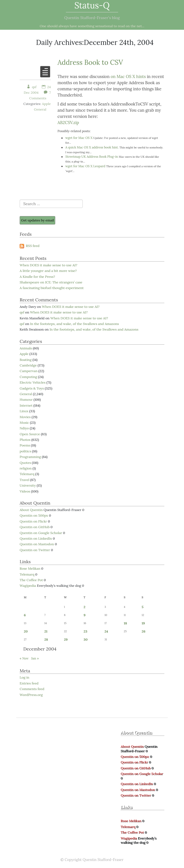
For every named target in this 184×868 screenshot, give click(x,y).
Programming (30, 457)
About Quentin (31, 510)
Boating (26, 360)
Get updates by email (37, 220)
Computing (28, 377)
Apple (46, 104)
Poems (25, 445)
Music (24, 422)
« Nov (24, 658)
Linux (24, 411)
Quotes (25, 463)
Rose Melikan (30, 568)
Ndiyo (24, 428)
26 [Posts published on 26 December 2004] (143, 631)
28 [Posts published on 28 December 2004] (46, 639)
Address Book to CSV (90, 62)
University (28, 485)
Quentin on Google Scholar (41, 533)
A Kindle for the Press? (37, 277)
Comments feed (32, 689)
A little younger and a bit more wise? (48, 271)
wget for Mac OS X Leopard (85, 166)
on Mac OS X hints (128, 76)
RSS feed (30, 246)
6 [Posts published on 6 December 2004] (25, 615)
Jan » (35, 658)
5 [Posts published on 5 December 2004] (142, 607)
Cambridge (28, 365)
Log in (24, 677)
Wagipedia (28, 586)
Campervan (29, 371)
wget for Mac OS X (79, 138)
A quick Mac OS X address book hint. (92, 147)
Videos (25, 491)
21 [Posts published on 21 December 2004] (46, 631)
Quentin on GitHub (35, 527)
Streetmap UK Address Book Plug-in (92, 157)
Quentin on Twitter (35, 550)
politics (25, 451)
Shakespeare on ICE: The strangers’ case (51, 282)
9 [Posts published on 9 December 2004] (85, 615)
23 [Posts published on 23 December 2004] (85, 631)
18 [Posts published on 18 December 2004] (125, 623)
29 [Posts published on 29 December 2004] (66, 639)
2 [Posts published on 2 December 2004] (84, 607)
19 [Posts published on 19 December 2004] (143, 623)
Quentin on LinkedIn (36, 538)
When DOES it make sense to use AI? (48, 265)
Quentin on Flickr (33, 521)
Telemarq (27, 474)
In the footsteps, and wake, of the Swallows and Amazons (74, 324)
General (40, 109)
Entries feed (29, 683)
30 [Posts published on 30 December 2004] (86, 639)
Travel (24, 480)
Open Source (30, 434)
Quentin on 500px (34, 515)
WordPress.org (31, 695)
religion (26, 468)
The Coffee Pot (31, 580)
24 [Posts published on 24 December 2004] (106, 631)
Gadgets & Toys (32, 388)
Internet (26, 405)
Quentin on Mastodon (37, 544)
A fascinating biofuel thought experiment (52, 288)
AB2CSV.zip (68, 122)
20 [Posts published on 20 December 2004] (26, 631)
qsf (32, 87)
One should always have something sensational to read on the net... (92, 26)
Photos (25, 440)
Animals (26, 348)
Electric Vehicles (33, 382)
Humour (26, 399)
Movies (25, 417)
